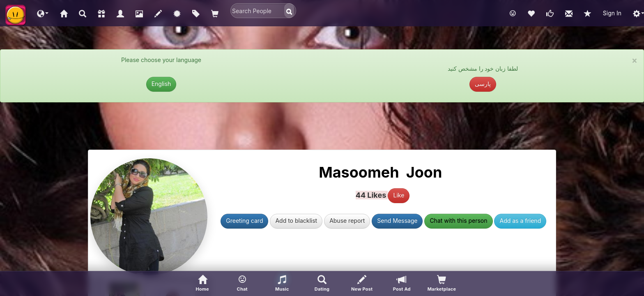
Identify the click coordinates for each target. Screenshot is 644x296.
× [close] (635, 60)
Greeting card (244, 221)
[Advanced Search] (322, 284)
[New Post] (362, 284)
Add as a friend (520, 221)
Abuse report (347, 221)
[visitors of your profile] (442, 284)
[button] (43, 13)
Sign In (612, 13)
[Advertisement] (322, 129)
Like (399, 195)
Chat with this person (458, 221)
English (161, 84)
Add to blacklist (296, 221)
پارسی (483, 84)
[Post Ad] (402, 284)
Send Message (397, 221)
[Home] (202, 284)
